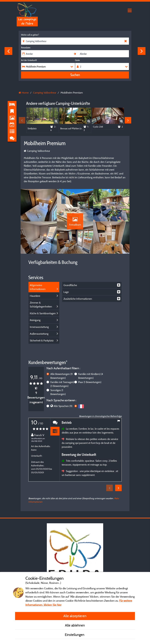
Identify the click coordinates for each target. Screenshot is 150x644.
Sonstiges (58, 392)
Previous (8, 51)
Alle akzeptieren (75, 616)
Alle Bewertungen (61, 376)
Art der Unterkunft (29, 60)
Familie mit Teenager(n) (63, 384)
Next (142, 51)
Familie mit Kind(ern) (91, 376)
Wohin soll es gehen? (30, 35)
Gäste (77, 60)
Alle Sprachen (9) (63, 406)
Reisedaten (26, 48)
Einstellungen (75, 635)
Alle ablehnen (75, 625)
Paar (90, 382)
